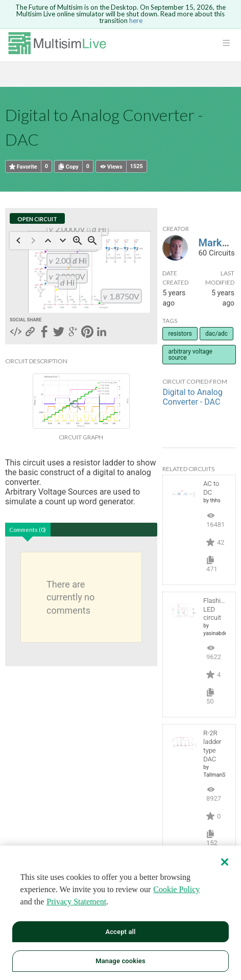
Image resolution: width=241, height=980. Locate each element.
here (136, 20)
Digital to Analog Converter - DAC (192, 397)
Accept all (120, 932)
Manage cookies (120, 961)
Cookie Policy (176, 889)
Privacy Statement (76, 902)
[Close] (225, 862)
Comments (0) (28, 530)
